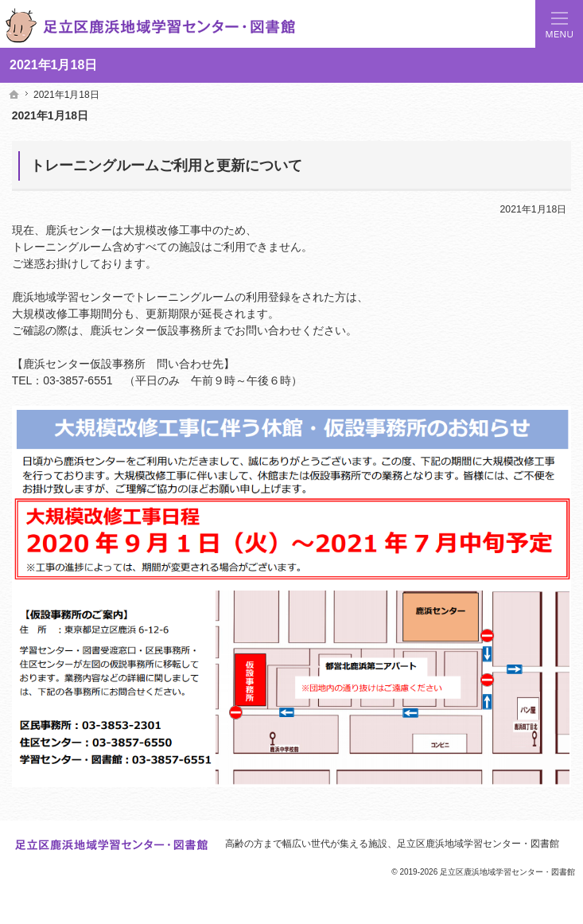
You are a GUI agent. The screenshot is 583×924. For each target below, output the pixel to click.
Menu (559, 24)
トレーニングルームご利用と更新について (166, 166)
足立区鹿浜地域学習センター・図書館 (478, 844)
